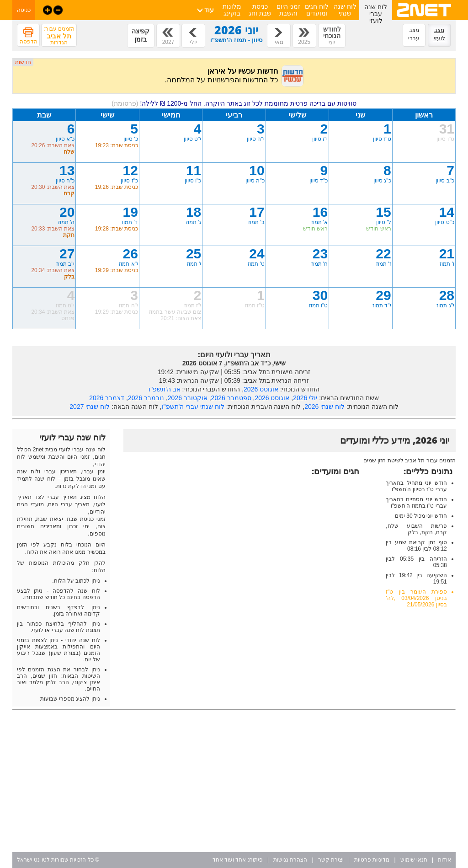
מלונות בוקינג (232, 10)
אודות (444, 860)
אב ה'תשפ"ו (165, 389)
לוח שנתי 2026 (324, 407)
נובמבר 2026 (146, 398)
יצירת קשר (331, 860)
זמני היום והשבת (289, 10)
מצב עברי (414, 34)
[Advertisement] (234, 781)
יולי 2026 (305, 398)
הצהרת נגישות (290, 860)
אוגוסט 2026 (261, 389)
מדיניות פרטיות (372, 860)
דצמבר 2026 (107, 398)
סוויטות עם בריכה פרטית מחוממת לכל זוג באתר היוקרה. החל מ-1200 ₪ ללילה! (234, 103)
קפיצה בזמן (141, 35)
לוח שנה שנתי (345, 10)
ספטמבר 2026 (231, 398)
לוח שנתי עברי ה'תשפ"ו (193, 407)
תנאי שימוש (414, 860)
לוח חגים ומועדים (317, 10)
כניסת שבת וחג (260, 10)
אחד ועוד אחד (229, 860)
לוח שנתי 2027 (90, 407)
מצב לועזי (439, 34)
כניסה (24, 10)
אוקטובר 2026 (188, 398)
